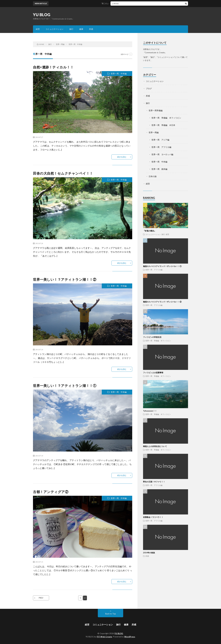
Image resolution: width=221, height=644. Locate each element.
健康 (81, 29)
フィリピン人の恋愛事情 (153, 373)
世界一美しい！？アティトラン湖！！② (65, 279)
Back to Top (111, 614)
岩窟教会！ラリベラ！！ (153, 517)
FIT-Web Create (104, 637)
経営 (38, 29)
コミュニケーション (55, 29)
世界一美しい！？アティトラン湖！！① (65, 386)
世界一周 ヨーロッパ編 (162, 154)
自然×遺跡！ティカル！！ (53, 67)
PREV (41, 598)
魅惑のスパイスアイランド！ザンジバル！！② (162, 302)
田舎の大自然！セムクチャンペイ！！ (63, 173)
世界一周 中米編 (119, 74)
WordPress (130, 637)
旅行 (71, 29)
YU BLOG (42, 15)
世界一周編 (154, 132)
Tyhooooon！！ (150, 411)
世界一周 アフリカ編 (161, 147)
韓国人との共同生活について (155, 446)
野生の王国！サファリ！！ (154, 482)
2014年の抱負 (149, 553)
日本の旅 (153, 176)
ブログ (149, 88)
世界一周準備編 (156, 110)
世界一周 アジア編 (160, 140)
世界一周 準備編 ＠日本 (163, 125)
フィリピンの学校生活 (152, 337)
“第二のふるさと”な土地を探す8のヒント (119, 3)
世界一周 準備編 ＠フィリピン (166, 118)
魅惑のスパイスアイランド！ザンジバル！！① (162, 266)
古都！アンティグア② (51, 492)
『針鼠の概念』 (149, 231)
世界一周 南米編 (159, 169)
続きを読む (122, 157)
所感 (91, 29)
